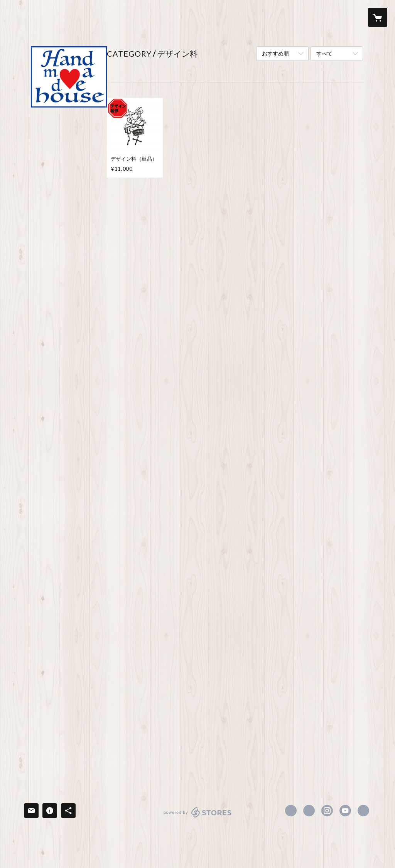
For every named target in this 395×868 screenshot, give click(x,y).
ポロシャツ (51, 204)
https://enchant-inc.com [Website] (363, 811)
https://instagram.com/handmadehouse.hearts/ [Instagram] (327, 811)
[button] (347, 18)
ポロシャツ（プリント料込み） (67, 320)
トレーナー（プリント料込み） (67, 339)
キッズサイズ (53, 473)
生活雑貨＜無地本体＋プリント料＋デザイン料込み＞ (67, 654)
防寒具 (45, 264)
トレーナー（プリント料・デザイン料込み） (64, 438)
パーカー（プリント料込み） (67, 359)
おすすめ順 (275, 53)
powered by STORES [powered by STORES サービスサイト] (198, 817)
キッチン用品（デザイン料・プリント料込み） (67, 698)
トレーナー (51, 216)
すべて (324, 53)
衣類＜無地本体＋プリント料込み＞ (67, 280)
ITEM (40, 149)
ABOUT (43, 136)
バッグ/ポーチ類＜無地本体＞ (68, 489)
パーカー (48, 228)
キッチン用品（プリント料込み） (67, 631)
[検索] (17, 17)
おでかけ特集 (53, 738)
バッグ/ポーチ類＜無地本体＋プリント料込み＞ (68, 509)
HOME (41, 123)
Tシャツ (47, 191)
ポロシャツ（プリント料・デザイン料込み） (64, 418)
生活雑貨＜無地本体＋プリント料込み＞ (67, 592)
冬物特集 (48, 762)
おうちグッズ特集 (59, 750)
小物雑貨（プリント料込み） (67, 611)
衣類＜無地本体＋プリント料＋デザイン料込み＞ (67, 379)
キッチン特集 (53, 725)
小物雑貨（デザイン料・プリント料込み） (67, 678)
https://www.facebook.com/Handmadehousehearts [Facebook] (291, 811)
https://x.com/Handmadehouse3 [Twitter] (309, 811)
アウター (48, 240)
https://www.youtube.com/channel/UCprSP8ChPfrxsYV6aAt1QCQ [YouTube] (345, 811)
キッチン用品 (53, 564)
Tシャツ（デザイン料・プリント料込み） (69, 398)
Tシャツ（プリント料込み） (66, 300)
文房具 (45, 576)
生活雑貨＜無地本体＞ (64, 552)
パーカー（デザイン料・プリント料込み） (67, 457)
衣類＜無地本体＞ (59, 180)
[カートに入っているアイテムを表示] (378, 17)
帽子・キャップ (56, 252)
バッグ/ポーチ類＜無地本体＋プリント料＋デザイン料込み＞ (68, 532)
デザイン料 (51, 714)
